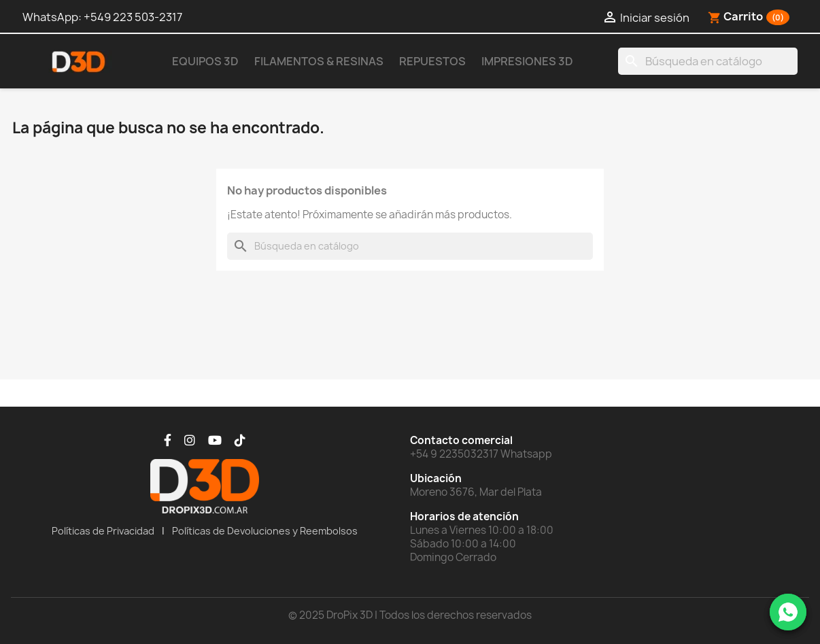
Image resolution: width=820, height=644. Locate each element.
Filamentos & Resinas (319, 61)
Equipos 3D (205, 61)
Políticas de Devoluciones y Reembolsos (265, 531)
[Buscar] (708, 61)
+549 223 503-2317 (133, 17)
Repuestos (432, 61)
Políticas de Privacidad (103, 531)
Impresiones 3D (527, 61)
